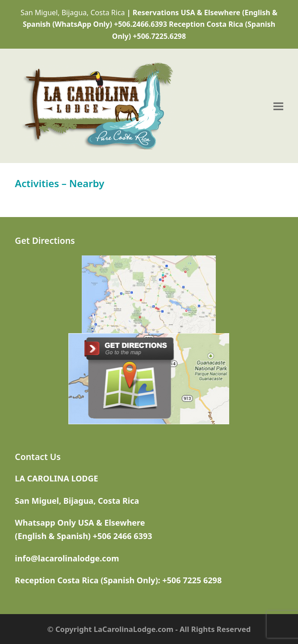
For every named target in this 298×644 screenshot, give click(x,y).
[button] (278, 106)
